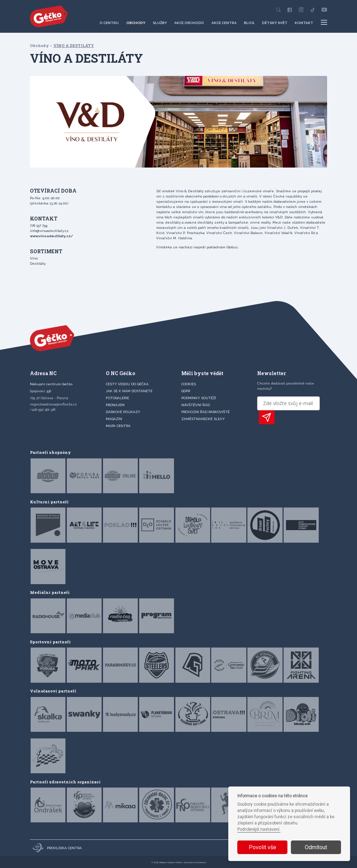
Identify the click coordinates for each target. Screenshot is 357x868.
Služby (160, 23)
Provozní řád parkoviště (205, 412)
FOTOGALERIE (117, 398)
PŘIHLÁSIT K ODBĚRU (267, 417)
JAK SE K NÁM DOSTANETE (129, 391)
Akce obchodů (189, 23)
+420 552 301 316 (43, 409)
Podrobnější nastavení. (259, 829)
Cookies (189, 384)
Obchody (136, 23)
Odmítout (316, 847)
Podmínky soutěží (199, 398)
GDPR (186, 391)
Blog (249, 23)
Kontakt (304, 23)
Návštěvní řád (196, 405)
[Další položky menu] (324, 22)
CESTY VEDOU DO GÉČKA (127, 384)
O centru (109, 23)
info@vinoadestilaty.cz (49, 231)
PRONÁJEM (115, 405)
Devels (203, 862)
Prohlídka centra (57, 848)
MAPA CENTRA (118, 426)
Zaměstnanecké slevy (203, 419)
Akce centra (224, 23)
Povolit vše (263, 847)
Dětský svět (275, 23)
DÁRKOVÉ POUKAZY (123, 412)
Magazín (114, 419)
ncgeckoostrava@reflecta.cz (53, 404)
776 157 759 (39, 226)
